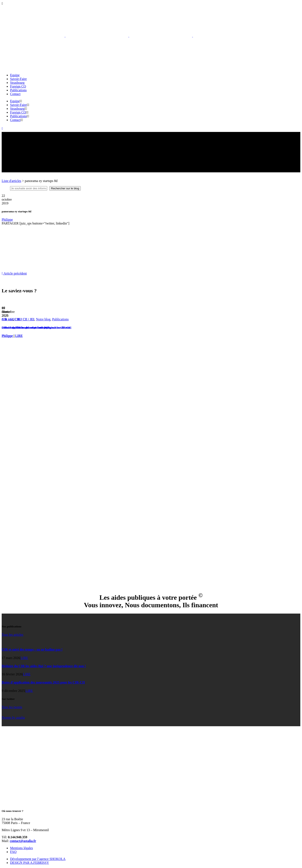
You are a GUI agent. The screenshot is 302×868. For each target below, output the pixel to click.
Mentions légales (21, 848)
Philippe (7, 220)
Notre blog (43, 319)
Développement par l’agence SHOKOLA (38, 859)
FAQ (13, 852)
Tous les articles (12, 635)
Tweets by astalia (13, 718)
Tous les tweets (12, 707)
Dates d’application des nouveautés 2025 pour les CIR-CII (36, 327)
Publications (60, 319)
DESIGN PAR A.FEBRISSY (30, 863)
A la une (7, 319)
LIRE (19, 336)
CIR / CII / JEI (24, 319)
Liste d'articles (11, 181)
